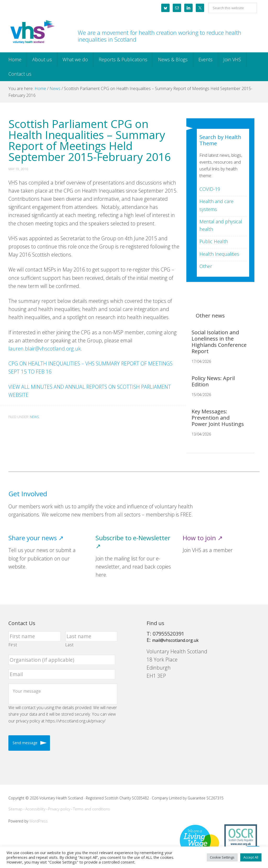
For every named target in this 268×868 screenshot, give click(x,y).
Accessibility (35, 809)
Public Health (214, 241)
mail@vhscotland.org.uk (175, 640)
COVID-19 (210, 189)
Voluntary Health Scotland (32, 32)
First (13, 645)
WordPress (38, 821)
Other (206, 266)
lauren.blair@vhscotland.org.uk (45, 349)
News (34, 417)
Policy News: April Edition (213, 381)
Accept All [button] (251, 857)
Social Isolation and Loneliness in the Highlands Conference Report (219, 342)
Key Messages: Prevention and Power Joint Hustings (218, 418)
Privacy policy (59, 809)
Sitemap (15, 809)
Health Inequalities (219, 254)
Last (70, 645)
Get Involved (28, 494)
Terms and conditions (91, 809)
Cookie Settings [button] (222, 857)
